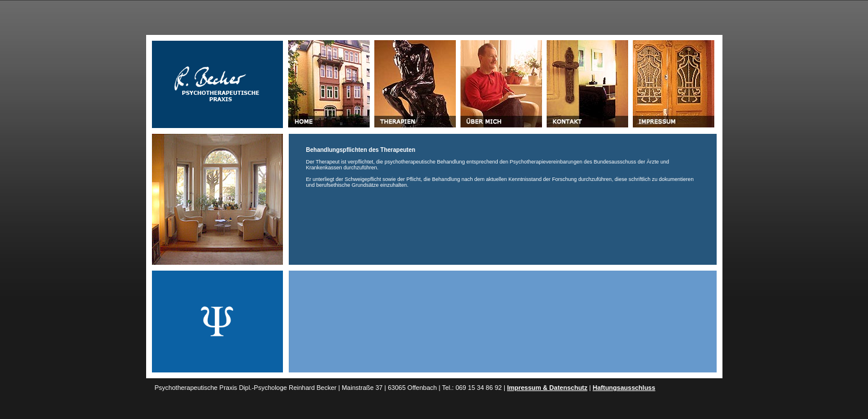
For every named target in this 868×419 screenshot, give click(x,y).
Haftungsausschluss (624, 388)
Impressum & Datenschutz (547, 388)
